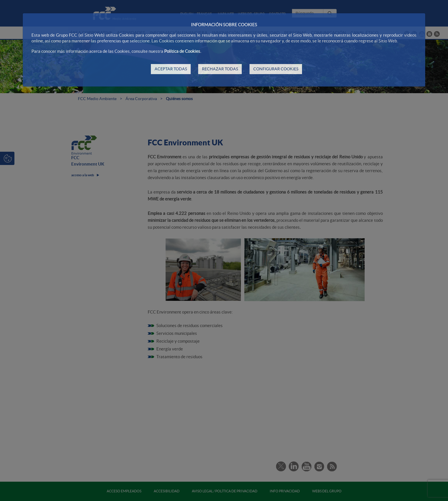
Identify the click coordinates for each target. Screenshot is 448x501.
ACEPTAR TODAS (171, 69)
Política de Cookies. (183, 51)
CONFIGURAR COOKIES (276, 69)
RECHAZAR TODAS (220, 69)
